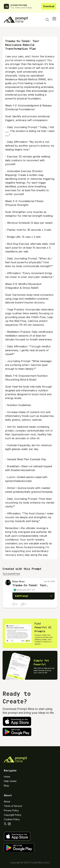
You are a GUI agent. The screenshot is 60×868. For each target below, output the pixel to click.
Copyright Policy (13, 815)
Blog (6, 786)
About (7, 801)
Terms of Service (13, 806)
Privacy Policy (11, 810)
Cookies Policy (12, 819)
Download (49, 6)
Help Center (10, 781)
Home (7, 777)
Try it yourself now (11, 574)
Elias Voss (19, 581)
